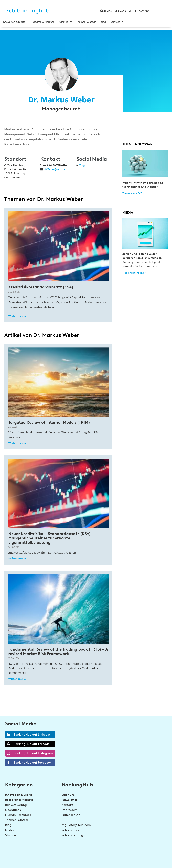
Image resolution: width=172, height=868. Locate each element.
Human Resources (18, 815)
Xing (82, 165)
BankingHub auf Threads (27, 744)
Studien (10, 835)
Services (117, 22)
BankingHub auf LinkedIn (28, 735)
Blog (103, 22)
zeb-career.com (73, 830)
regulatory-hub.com (76, 825)
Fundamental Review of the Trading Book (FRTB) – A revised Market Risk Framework (58, 651)
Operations (13, 810)
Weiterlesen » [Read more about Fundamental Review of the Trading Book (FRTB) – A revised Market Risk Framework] (17, 679)
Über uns (68, 795)
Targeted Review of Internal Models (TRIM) (49, 422)
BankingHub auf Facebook (28, 763)
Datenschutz (71, 815)
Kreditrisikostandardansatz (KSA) (41, 287)
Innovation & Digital (14, 22)
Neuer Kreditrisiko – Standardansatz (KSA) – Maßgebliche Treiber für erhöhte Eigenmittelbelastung (51, 538)
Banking (65, 22)
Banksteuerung (16, 805)
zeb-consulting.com (76, 835)
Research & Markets (42, 22)
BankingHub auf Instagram (29, 753)
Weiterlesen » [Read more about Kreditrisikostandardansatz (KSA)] (17, 316)
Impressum (70, 810)
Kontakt (67, 805)
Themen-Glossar (86, 22)
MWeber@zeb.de (54, 169)
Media (9, 830)
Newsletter (70, 800)
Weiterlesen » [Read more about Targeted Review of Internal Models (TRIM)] (17, 443)
